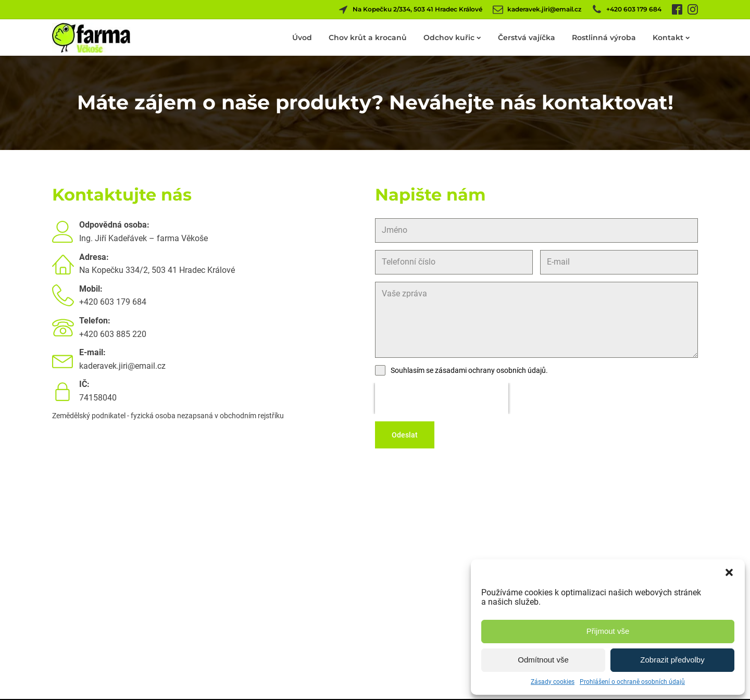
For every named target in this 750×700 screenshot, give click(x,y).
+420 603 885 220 (113, 334)
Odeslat (405, 435)
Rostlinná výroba (604, 37)
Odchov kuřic (452, 37)
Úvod (302, 37)
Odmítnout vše (543, 660)
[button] (729, 572)
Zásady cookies (553, 682)
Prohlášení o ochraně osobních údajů (632, 682)
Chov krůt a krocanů (368, 37)
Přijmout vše (608, 631)
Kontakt (671, 37)
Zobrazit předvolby (672, 660)
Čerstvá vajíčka (527, 37)
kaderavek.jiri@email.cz (122, 366)
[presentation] (442, 398)
